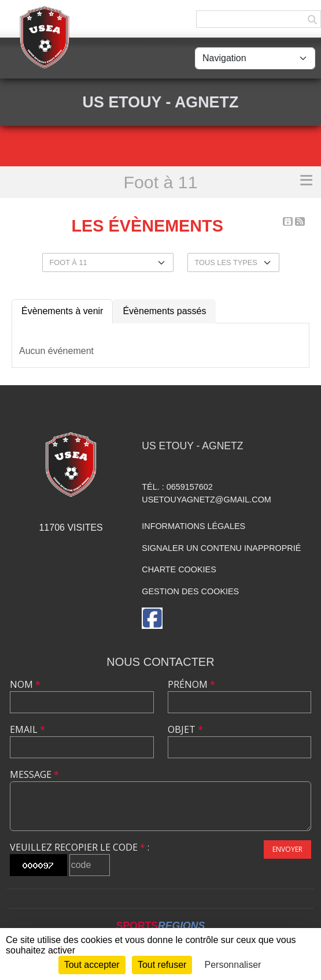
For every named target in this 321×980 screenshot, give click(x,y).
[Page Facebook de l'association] (152, 618)
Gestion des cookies (190, 591)
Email (27, 729)
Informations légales (193, 526)
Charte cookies (179, 569)
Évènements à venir (62, 311)
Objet (185, 729)
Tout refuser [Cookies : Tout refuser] (162, 965)
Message (34, 774)
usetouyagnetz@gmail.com (206, 500)
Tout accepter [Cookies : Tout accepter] (92, 965)
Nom (25, 684)
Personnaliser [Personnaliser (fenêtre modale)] (233, 965)
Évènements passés (164, 311)
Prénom (191, 684)
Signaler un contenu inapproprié (221, 548)
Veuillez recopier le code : (80, 847)
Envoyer (287, 849)
